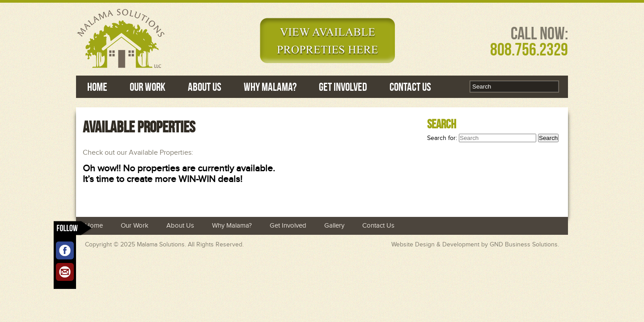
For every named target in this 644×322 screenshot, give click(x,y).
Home (97, 87)
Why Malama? (270, 87)
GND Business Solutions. (524, 245)
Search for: (442, 138)
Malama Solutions (161, 245)
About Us (205, 87)
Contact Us (410, 87)
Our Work (148, 87)
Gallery (334, 226)
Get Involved (343, 87)
